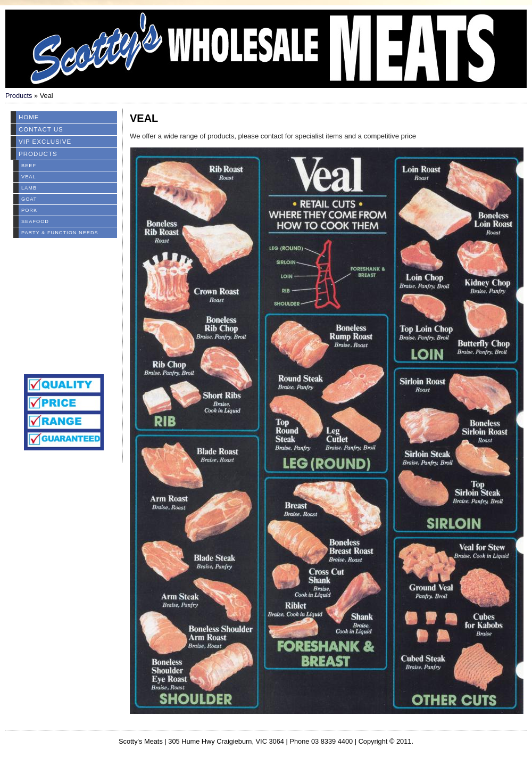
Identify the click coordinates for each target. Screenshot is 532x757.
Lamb (29, 188)
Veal (29, 177)
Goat (29, 199)
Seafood (35, 221)
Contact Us (41, 129)
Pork (29, 210)
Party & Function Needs (60, 233)
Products (19, 96)
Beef (29, 166)
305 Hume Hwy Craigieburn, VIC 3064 (226, 741)
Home (29, 117)
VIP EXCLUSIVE (45, 142)
